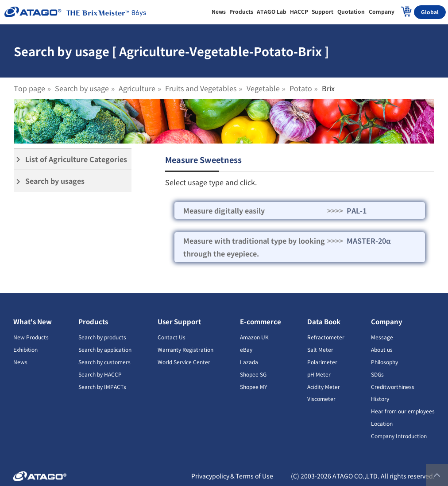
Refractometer (326, 337)
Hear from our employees (403, 411)
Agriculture (137, 88)
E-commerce (261, 321)
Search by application (105, 349)
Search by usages (49, 181)
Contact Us (172, 337)
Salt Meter (320, 349)
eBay (246, 349)
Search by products (102, 337)
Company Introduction (399, 436)
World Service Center (184, 362)
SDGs (377, 374)
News (20, 362)
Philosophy (384, 362)
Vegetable (263, 88)
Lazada (249, 362)
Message (382, 337)
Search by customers (104, 362)
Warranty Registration (185, 349)
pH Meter (319, 374)
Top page (29, 88)
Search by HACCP (100, 374)
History (380, 399)
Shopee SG (253, 374)
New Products (31, 337)
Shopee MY (253, 387)
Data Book (324, 321)
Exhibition (25, 349)
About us (382, 349)
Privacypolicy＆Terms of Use (232, 476)
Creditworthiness (393, 387)
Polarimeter (322, 362)
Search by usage (82, 88)
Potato (301, 88)
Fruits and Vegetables (201, 88)
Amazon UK (254, 337)
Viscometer (321, 399)
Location (382, 423)
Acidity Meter (324, 387)
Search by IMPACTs (102, 387)
